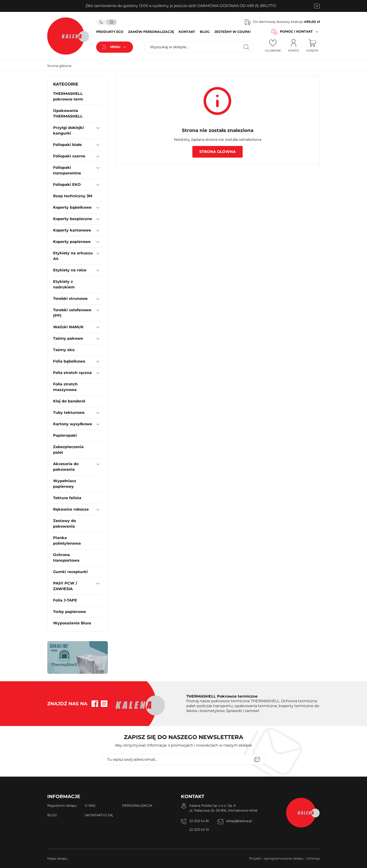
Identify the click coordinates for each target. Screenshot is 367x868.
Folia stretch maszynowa (65, 387)
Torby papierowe (70, 612)
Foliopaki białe (67, 145)
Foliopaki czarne (69, 156)
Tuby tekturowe (69, 413)
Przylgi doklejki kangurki (68, 130)
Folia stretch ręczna (72, 373)
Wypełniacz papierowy (65, 484)
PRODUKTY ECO (110, 32)
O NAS (90, 806)
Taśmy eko (64, 350)
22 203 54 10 (199, 830)
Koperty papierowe (72, 242)
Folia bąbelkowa (69, 361)
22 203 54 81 (199, 821)
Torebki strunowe (70, 299)
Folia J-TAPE (65, 600)
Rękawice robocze (71, 509)
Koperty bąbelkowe (72, 207)
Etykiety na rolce (70, 270)
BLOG (205, 32)
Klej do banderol (69, 401)
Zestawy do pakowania (65, 524)
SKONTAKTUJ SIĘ (99, 815)
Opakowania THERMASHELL (68, 113)
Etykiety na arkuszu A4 (73, 256)
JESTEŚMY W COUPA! (232, 32)
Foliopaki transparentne (67, 170)
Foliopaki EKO (67, 185)
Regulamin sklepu (62, 806)
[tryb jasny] (112, 22)
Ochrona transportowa (66, 558)
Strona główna (59, 66)
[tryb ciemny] (101, 22)
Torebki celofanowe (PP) (72, 313)
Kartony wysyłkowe (73, 424)
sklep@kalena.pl (239, 821)
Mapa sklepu (57, 858)
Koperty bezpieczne (73, 219)
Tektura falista (67, 498)
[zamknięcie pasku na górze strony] (317, 6)
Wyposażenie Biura (72, 623)
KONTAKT (187, 32)
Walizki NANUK (68, 327)
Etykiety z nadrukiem (64, 284)
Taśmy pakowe (68, 338)
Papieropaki (65, 435)
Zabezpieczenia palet (68, 450)
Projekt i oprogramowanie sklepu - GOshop (284, 858)
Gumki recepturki (70, 572)
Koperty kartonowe (72, 230)
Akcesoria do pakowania (66, 467)
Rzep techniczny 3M (73, 196)
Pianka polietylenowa (67, 541)
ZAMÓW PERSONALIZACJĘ (151, 32)
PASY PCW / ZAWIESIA (65, 586)
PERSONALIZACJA (137, 806)
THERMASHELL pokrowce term (68, 96)
